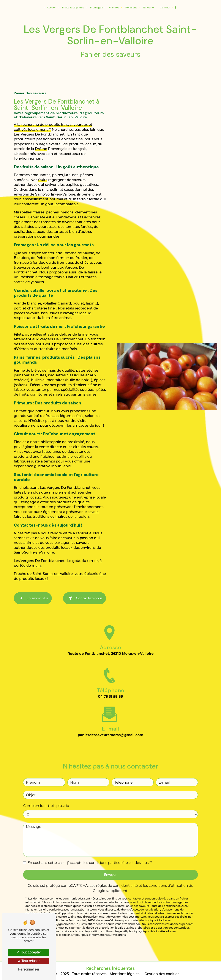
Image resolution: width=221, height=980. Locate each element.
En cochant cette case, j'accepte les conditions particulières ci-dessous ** (90, 855)
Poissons (131, 8)
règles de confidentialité (117, 878)
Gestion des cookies (162, 974)
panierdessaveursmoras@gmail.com (110, 727)
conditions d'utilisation (168, 878)
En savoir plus (33, 598)
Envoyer (110, 867)
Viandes (114, 8)
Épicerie (149, 8)
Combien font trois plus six (46, 798)
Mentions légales (125, 974)
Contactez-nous (84, 598)
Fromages (97, 8)
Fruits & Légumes (73, 8)
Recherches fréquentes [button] (110, 968)
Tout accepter (29, 952)
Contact (165, 8)
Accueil (51, 8)
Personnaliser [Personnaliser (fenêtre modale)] (29, 969)
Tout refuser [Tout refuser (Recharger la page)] (29, 961)
